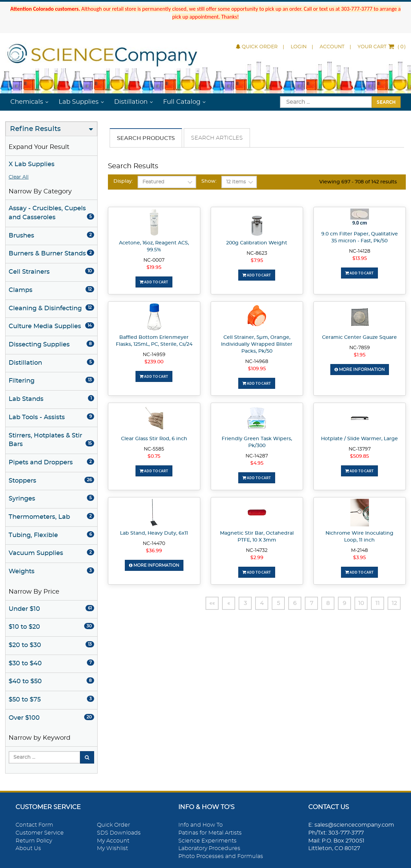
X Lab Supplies (32, 164)
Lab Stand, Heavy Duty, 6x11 (154, 533)
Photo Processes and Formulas (221, 856)
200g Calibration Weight (257, 243)
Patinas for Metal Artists (210, 833)
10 (361, 603)
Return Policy (34, 841)
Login (299, 47)
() (382, 47)
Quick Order (257, 47)
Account (332, 47)
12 (394, 603)
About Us (28, 848)
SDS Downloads (119, 833)
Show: (209, 181)
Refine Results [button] (35, 129)
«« (212, 603)
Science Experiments (207, 841)
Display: (123, 181)
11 (378, 603)
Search (386, 102)
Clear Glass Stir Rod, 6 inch (154, 439)
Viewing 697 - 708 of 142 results (358, 182)
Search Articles (217, 138)
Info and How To (201, 825)
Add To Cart (154, 282)
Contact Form (34, 825)
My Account (113, 841)
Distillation (131, 102)
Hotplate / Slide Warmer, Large (359, 439)
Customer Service (40, 833)
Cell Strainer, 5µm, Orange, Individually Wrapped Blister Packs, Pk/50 (257, 344)
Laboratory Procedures (209, 848)
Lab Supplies (79, 102)
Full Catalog (182, 102)
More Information (360, 370)
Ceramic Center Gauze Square (359, 337)
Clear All (19, 177)
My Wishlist (112, 848)
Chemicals (27, 102)
